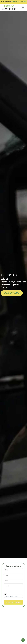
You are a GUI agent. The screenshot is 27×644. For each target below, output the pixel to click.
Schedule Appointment (13, 602)
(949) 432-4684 (12, 293)
